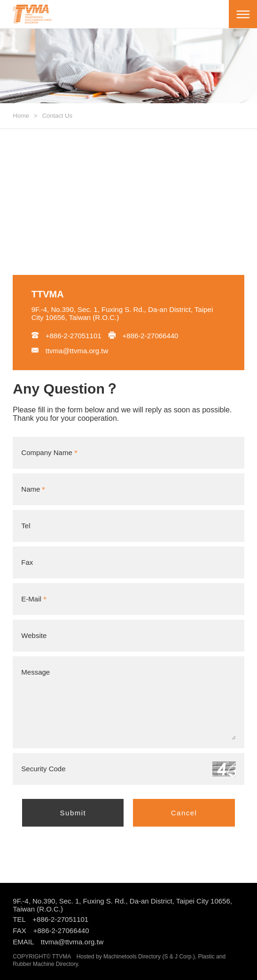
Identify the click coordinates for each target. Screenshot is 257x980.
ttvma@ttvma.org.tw (70, 351)
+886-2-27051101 (66, 336)
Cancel (184, 813)
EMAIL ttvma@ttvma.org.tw (58, 942)
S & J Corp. (178, 957)
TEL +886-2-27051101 (51, 919)
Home (21, 116)
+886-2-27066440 (144, 336)
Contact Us (57, 116)
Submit (73, 813)
